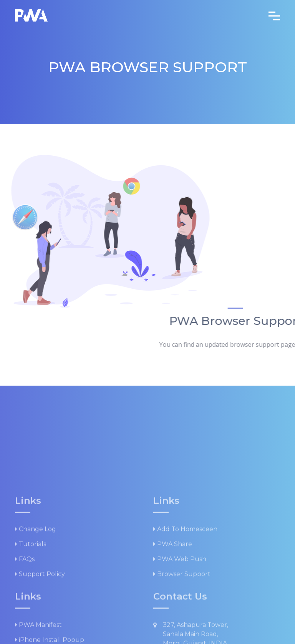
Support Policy (40, 627)
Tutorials (31, 597)
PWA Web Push (180, 612)
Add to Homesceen (185, 582)
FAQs (25, 612)
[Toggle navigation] (274, 15)
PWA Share (173, 597)
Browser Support (182, 627)
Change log (36, 582)
